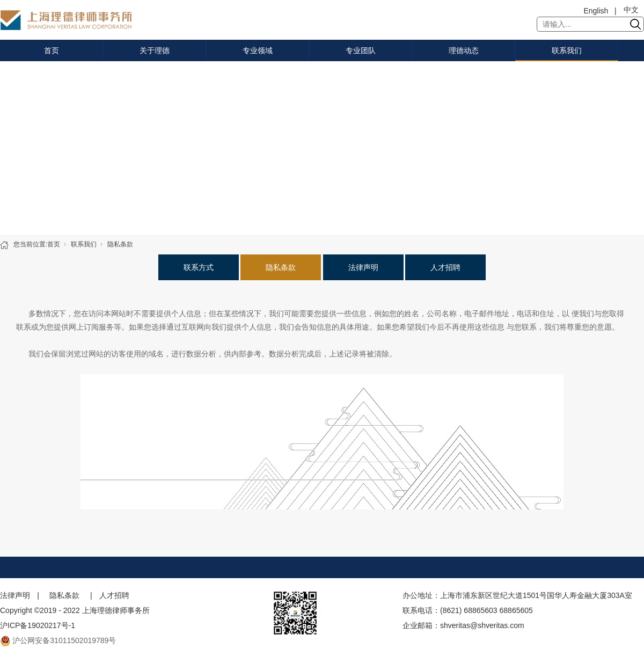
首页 (52, 50)
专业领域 (258, 50)
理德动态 (464, 50)
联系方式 (199, 267)
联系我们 (567, 50)
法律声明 (363, 267)
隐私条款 (120, 244)
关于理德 (155, 50)
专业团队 (361, 50)
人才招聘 (445, 267)
